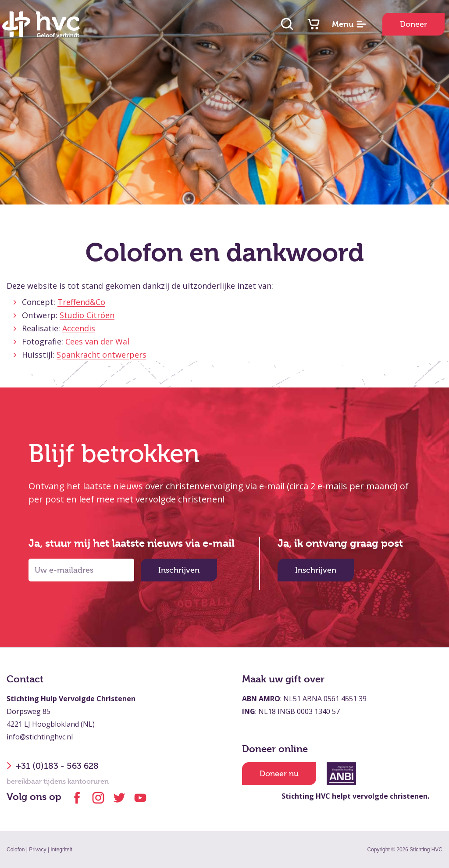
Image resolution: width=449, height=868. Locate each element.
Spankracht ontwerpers (102, 355)
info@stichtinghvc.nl (40, 737)
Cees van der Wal (97, 341)
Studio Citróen (87, 315)
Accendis (79, 328)
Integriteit (61, 850)
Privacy (37, 850)
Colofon (16, 850)
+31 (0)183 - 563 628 (53, 766)
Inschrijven (179, 570)
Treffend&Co (81, 302)
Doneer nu (279, 774)
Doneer (413, 24)
